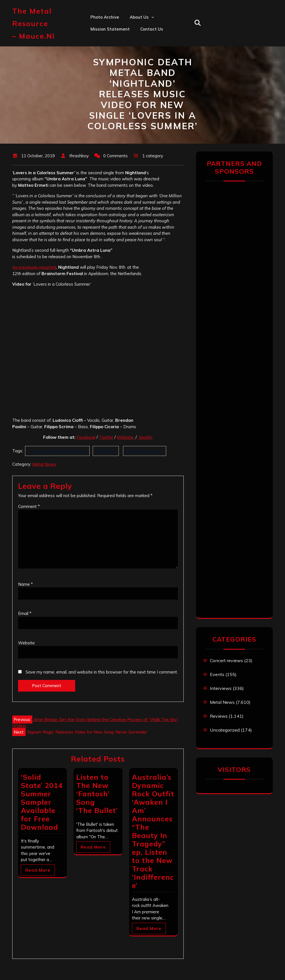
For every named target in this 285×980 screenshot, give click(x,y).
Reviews (219, 716)
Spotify (145, 437)
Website (126, 437)
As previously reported (34, 267)
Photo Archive (105, 17)
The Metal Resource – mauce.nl (34, 23)
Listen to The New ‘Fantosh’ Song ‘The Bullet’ (97, 794)
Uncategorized (225, 730)
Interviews (221, 688)
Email (25, 613)
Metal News (44, 464)
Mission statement (110, 29)
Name (25, 584)
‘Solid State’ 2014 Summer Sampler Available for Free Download (42, 802)
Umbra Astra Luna (145, 451)
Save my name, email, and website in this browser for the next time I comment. (102, 672)
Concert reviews (226, 660)
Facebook (86, 437)
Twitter (106, 437)
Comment (29, 506)
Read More (38, 870)
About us (139, 17)
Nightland (106, 451)
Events (217, 674)
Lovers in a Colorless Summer (57, 451)
